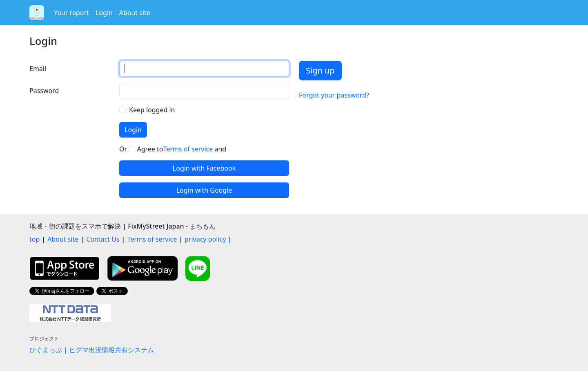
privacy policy (205, 239)
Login (104, 13)
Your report (71, 13)
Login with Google (204, 190)
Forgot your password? (334, 95)
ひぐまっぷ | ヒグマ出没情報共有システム (92, 350)
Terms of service (188, 149)
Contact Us (103, 239)
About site (135, 13)
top (35, 239)
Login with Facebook (204, 168)
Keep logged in (152, 110)
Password (44, 91)
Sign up (320, 70)
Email (38, 69)
